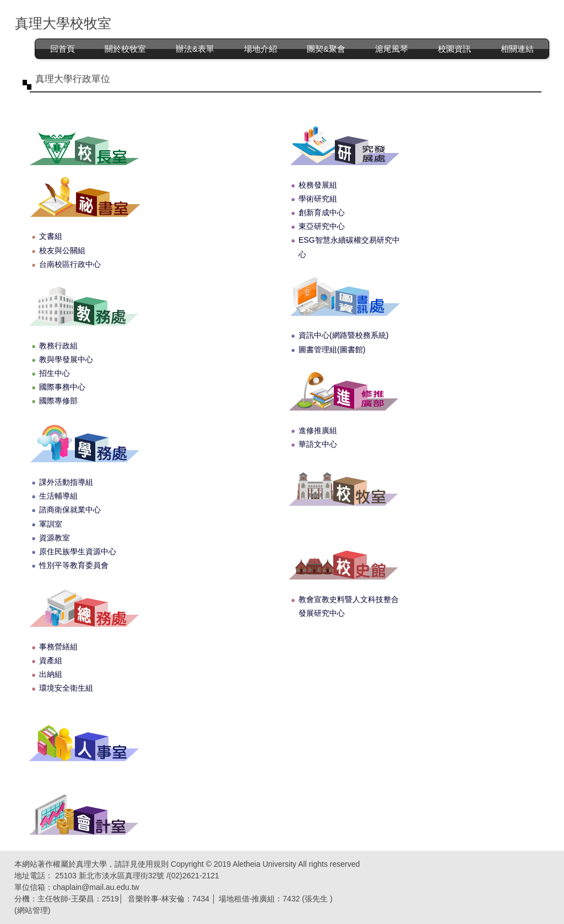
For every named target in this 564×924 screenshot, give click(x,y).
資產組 (51, 660)
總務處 (84, 606)
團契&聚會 (326, 49)
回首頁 (63, 49)
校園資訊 (454, 49)
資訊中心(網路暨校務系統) (343, 335)
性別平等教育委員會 (74, 565)
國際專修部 (58, 401)
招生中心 (55, 373)
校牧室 (343, 485)
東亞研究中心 (322, 226)
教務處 (84, 305)
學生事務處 (84, 442)
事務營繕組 (58, 647)
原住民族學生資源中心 (78, 551)
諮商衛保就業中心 (70, 510)
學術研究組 (318, 199)
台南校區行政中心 (70, 264)
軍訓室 (51, 524)
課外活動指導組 (66, 482)
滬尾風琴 (392, 49)
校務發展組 (318, 185)
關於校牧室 (125, 49)
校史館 (343, 559)
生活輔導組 (58, 496)
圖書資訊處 (343, 295)
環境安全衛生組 (66, 688)
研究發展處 (343, 144)
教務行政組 (58, 346)
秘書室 (84, 196)
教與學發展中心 (66, 359)
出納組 (51, 674)
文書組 (51, 236)
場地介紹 (261, 49)
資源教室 (55, 538)
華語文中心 (318, 444)
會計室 (84, 814)
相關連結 (517, 49)
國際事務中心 (62, 387)
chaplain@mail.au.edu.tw (96, 887)
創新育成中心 (322, 212)
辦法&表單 (195, 49)
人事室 (84, 740)
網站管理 (32, 910)
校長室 (84, 144)
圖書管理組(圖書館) (332, 349)
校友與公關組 (62, 250)
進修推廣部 (343, 390)
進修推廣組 (318, 430)
